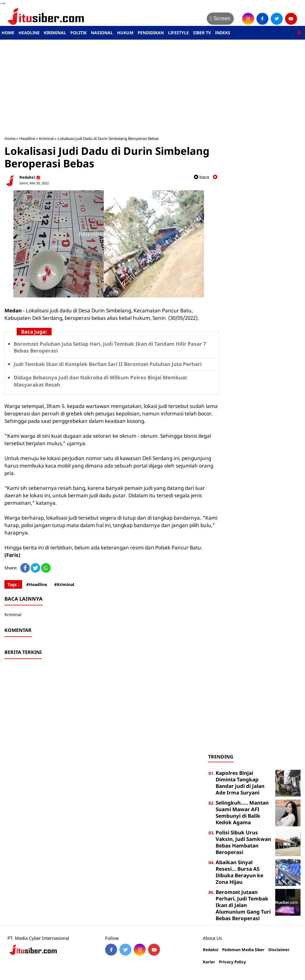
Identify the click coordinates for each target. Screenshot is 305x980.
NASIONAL (102, 33)
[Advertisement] (152, 88)
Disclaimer (279, 950)
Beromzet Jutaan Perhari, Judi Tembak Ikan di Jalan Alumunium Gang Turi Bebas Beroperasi (243, 905)
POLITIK (78, 33)
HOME (8, 33)
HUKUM (125, 33)
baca (202, 177)
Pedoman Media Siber (243, 950)
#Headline (37, 584)
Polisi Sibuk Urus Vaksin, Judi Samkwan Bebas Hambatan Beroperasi (243, 842)
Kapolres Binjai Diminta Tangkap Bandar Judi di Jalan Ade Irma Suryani (240, 783)
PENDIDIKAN (151, 33)
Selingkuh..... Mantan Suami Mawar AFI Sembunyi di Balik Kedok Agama (242, 812)
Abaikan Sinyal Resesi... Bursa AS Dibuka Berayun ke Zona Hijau (239, 872)
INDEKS (223, 33)
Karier (209, 962)
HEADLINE (29, 33)
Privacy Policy (232, 962)
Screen (220, 18)
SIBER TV (202, 33)
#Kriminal (64, 584)
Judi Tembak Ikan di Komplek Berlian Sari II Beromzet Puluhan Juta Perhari (108, 364)
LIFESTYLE (178, 33)
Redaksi (211, 950)
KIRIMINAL (55, 33)
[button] (299, 30)
